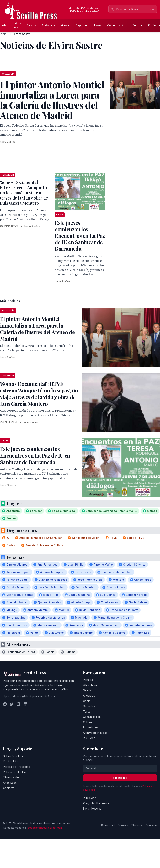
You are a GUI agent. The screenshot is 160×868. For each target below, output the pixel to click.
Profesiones (91, 727)
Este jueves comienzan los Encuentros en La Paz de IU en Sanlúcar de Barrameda (80, 236)
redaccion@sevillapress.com (45, 828)
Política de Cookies (15, 772)
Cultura (137, 25)
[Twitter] (12, 704)
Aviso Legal (10, 783)
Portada (88, 680)
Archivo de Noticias (95, 733)
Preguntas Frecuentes (97, 803)
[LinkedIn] (25, 704)
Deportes (82, 25)
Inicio (3, 34)
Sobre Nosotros (13, 756)
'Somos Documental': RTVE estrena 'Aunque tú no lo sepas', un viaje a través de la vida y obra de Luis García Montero (24, 193)
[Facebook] (5, 704)
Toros (97, 25)
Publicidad (90, 798)
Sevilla (31, 25)
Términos (137, 825)
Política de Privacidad (17, 767)
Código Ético (11, 761)
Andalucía (49, 25)
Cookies (123, 825)
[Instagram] (19, 704)
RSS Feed (89, 738)
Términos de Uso (14, 777)
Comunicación (117, 25)
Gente (65, 25)
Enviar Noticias (92, 809)
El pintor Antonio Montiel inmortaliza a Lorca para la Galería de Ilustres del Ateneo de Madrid (37, 329)
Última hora (17, 25)
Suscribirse (120, 778)
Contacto (9, 788)
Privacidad (108, 825)
